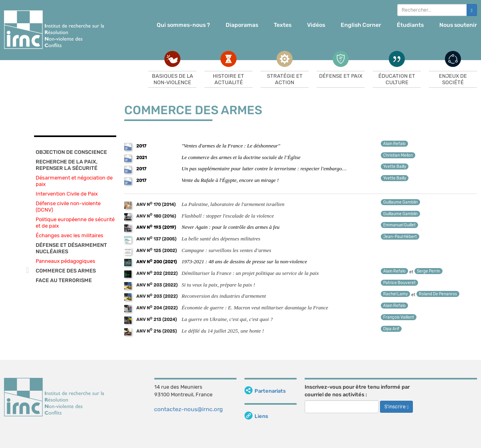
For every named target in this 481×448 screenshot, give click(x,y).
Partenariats (265, 391)
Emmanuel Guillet (399, 225)
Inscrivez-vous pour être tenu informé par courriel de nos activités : (357, 391)
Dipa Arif (391, 329)
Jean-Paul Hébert (400, 237)
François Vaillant (399, 317)
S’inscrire (396, 407)
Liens (256, 416)
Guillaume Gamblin (400, 202)
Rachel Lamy (395, 294)
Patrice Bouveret (399, 283)
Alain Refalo (394, 144)
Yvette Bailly (395, 167)
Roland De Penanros (438, 294)
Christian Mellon (398, 155)
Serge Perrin (428, 271)
